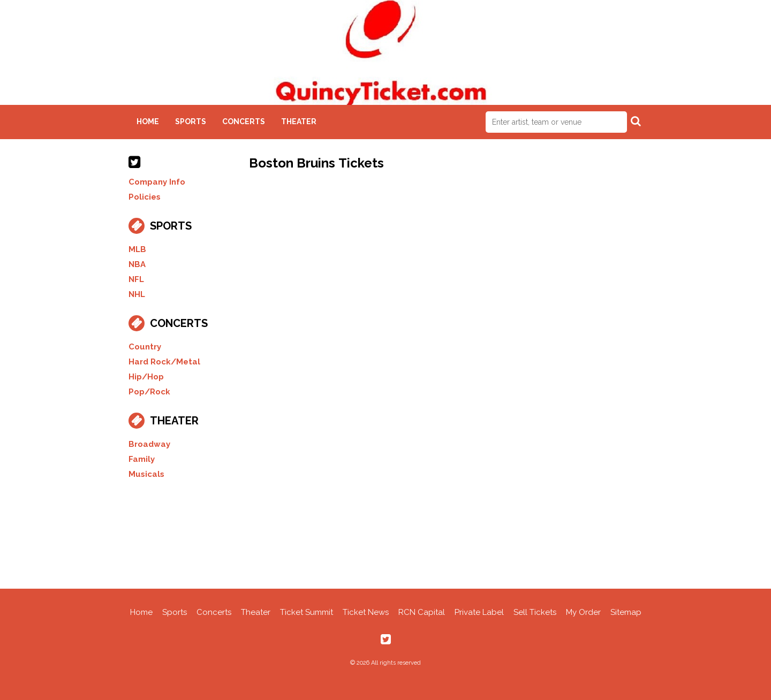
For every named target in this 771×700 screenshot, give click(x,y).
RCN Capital (422, 612)
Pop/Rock (149, 392)
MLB (137, 249)
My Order (583, 612)
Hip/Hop (146, 377)
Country (145, 347)
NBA (137, 264)
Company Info (157, 182)
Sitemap (626, 612)
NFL (136, 279)
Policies (145, 197)
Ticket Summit (307, 612)
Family (142, 459)
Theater (299, 121)
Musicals (146, 474)
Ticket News (366, 612)
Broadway (149, 444)
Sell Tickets (535, 612)
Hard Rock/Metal (164, 362)
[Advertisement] (385, 532)
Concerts (244, 121)
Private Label (479, 612)
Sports (191, 121)
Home (148, 121)
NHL (137, 294)
